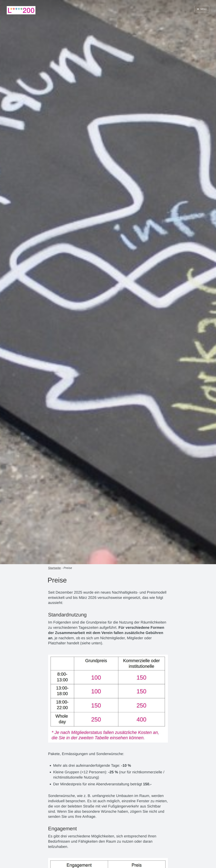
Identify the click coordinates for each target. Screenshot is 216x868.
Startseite (54, 568)
